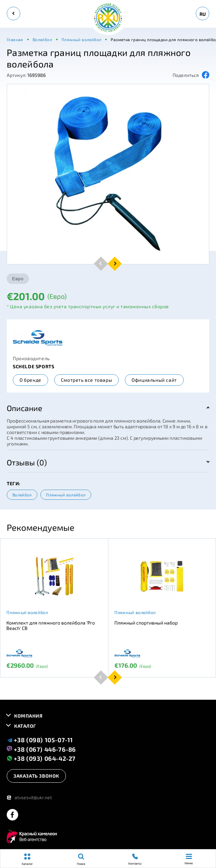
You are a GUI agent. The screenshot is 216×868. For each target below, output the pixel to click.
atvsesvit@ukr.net (29, 797)
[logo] (108, 18)
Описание (24, 408)
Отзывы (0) (27, 462)
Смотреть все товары (86, 380)
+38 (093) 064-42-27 (41, 758)
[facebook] (12, 815)
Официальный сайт (154, 380)
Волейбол (22, 495)
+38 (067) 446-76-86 (41, 749)
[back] (13, 13)
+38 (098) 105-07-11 (40, 740)
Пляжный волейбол (66, 495)
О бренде (30, 380)
